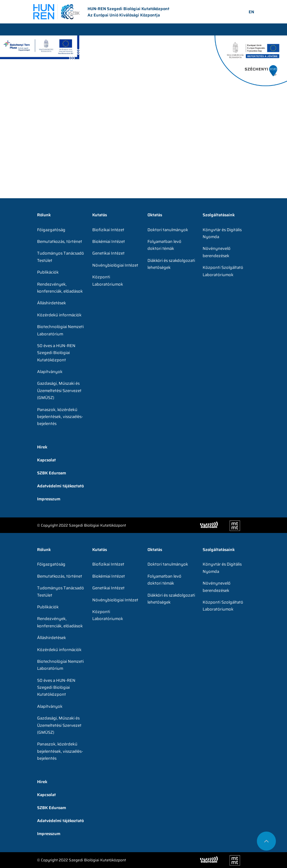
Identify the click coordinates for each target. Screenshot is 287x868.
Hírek (42, 447)
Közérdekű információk (59, 315)
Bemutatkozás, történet (60, 241)
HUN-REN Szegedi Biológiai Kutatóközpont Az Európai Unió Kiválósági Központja (101, 12)
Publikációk (48, 272)
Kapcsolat (46, 460)
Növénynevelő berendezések (217, 252)
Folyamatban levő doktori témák (164, 245)
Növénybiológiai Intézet (115, 265)
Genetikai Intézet (108, 253)
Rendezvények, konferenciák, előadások (60, 288)
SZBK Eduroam (52, 473)
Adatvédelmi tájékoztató (60, 486)
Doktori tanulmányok (168, 230)
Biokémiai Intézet (109, 241)
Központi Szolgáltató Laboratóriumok (223, 271)
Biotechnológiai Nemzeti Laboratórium (60, 330)
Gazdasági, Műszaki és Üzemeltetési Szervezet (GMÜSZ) (59, 390)
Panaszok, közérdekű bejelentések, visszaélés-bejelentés (60, 417)
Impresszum (49, 499)
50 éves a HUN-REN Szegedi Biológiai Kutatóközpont (56, 353)
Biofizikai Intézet (108, 230)
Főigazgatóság (51, 230)
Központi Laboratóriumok (108, 280)
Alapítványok (50, 372)
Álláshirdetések (52, 303)
